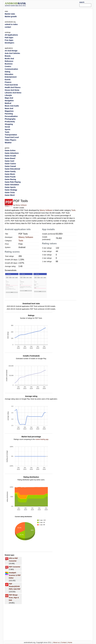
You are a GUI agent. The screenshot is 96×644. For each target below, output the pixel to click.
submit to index (11, 24)
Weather (8, 143)
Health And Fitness (13, 87)
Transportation (11, 135)
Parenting (9, 114)
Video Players (10, 140)
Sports (7, 129)
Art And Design (11, 51)
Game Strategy (11, 190)
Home (70, 642)
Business (9, 64)
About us (56, 642)
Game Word (10, 195)
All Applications (11, 35)
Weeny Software (21, 205)
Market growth (11, 17)
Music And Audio (12, 106)
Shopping (9, 124)
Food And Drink (11, 85)
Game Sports (10, 187)
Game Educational (12, 169)
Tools (73, 210)
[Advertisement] (56, 4)
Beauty (8, 56)
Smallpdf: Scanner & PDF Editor (15, 575)
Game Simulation (12, 185)
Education (9, 74)
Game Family (10, 171)
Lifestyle (8, 95)
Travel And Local (12, 137)
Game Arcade (10, 156)
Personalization (11, 116)
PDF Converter (15, 567)
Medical (8, 103)
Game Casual (10, 166)
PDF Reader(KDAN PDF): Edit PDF (15, 586)
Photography (10, 119)
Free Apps (9, 40)
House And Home (12, 90)
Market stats (10, 14)
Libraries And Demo (13, 93)
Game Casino (10, 164)
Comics (8, 66)
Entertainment (11, 77)
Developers (9, 43)
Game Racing (10, 179)
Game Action (10, 150)
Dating (7, 72)
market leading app (42, 439)
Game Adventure (12, 153)
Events (8, 80)
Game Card (9, 161)
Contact (64, 642)
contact (8, 27)
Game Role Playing (13, 182)
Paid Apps (9, 38)
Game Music (10, 174)
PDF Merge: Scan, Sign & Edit (14, 598)
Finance (8, 82)
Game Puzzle (10, 177)
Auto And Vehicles (12, 53)
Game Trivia (10, 192)
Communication (11, 69)
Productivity (10, 122)
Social (7, 127)
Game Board (10, 158)
